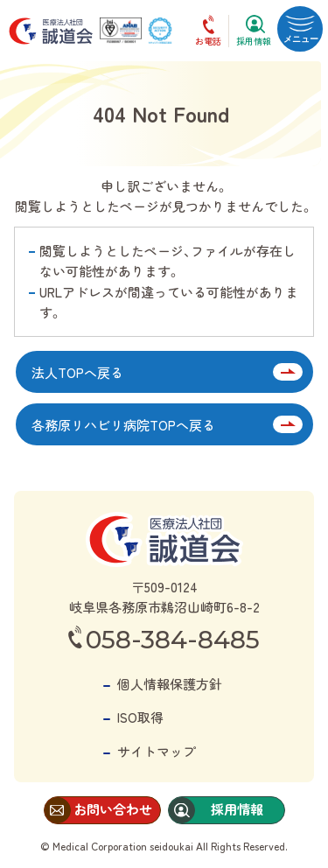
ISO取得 (140, 717)
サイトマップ (157, 751)
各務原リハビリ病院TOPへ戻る (123, 425)
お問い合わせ (113, 809)
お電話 (208, 41)
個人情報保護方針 (170, 684)
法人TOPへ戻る (77, 372)
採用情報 (254, 41)
